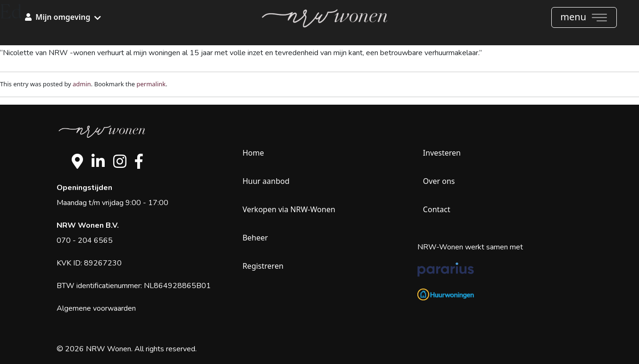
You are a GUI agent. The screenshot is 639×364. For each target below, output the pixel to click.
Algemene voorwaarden (96, 308)
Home (253, 153)
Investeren (442, 153)
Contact (437, 209)
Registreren (263, 266)
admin (82, 84)
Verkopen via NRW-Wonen (289, 209)
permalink (151, 84)
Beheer (255, 238)
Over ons (439, 181)
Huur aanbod (266, 181)
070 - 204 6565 (85, 240)
